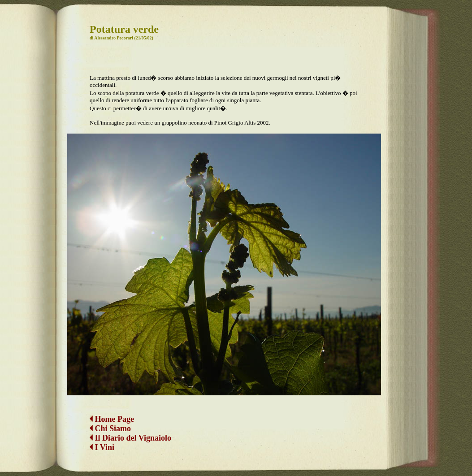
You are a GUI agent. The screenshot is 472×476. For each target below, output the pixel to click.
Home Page (112, 412)
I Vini (102, 440)
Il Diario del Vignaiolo (130, 431)
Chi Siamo (113, 421)
